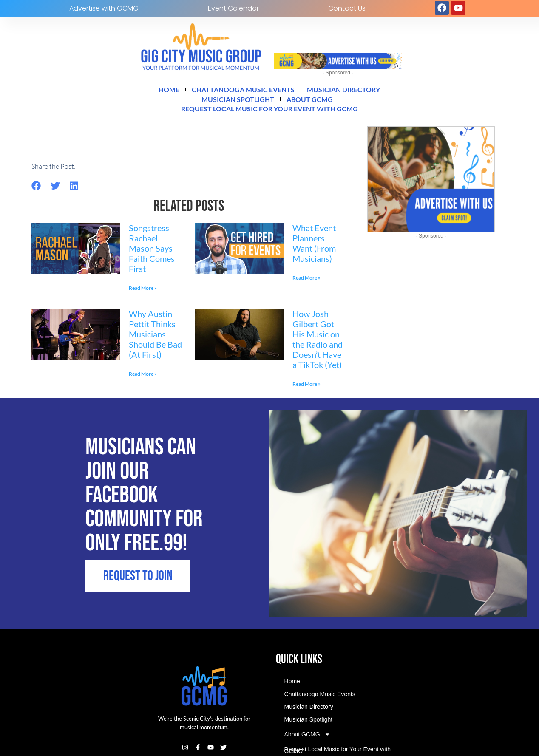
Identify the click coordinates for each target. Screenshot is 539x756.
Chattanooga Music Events (239, 91)
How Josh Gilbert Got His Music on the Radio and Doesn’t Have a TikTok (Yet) (318, 344)
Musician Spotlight (234, 102)
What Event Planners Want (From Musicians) (314, 248)
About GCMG (317, 102)
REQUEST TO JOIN (140, 633)
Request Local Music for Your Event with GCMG (269, 113)
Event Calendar (233, 8)
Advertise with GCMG (104, 8)
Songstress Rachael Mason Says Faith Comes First (152, 253)
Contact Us (347, 8)
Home (156, 91)
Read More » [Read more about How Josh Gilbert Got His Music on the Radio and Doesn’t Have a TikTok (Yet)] (306, 389)
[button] (36, 191)
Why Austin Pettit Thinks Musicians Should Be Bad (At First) (155, 339)
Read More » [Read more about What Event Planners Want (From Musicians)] (306, 283)
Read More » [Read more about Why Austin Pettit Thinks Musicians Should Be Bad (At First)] (143, 379)
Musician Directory (353, 91)
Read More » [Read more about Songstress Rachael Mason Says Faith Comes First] (143, 293)
